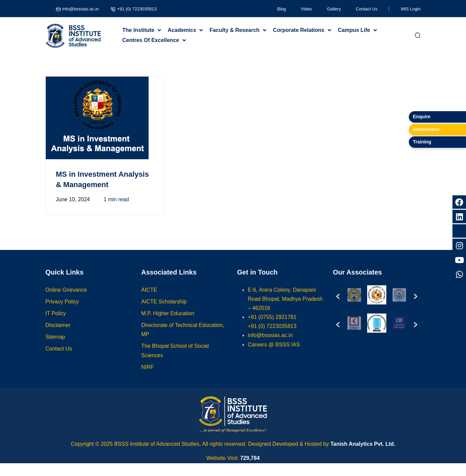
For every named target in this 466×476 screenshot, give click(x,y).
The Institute (138, 30)
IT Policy (56, 320)
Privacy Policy (62, 308)
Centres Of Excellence (151, 40)
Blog (282, 9)
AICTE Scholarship (164, 308)
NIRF (147, 373)
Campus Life (354, 30)
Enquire (422, 117)
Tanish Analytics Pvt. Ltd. (363, 444)
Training (422, 142)
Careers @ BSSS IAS (274, 351)
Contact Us (366, 9)
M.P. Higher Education (168, 320)
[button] (338, 301)
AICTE (149, 296)
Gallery (334, 9)
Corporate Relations (299, 30)
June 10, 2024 (73, 199)
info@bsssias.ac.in (80, 9)
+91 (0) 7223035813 (136, 9)
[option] (362, 301)
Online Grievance (66, 296)
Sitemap (55, 343)
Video (306, 9)
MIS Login (411, 9)
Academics (182, 30)
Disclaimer (58, 332)
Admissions (426, 129)
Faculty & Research (235, 30)
